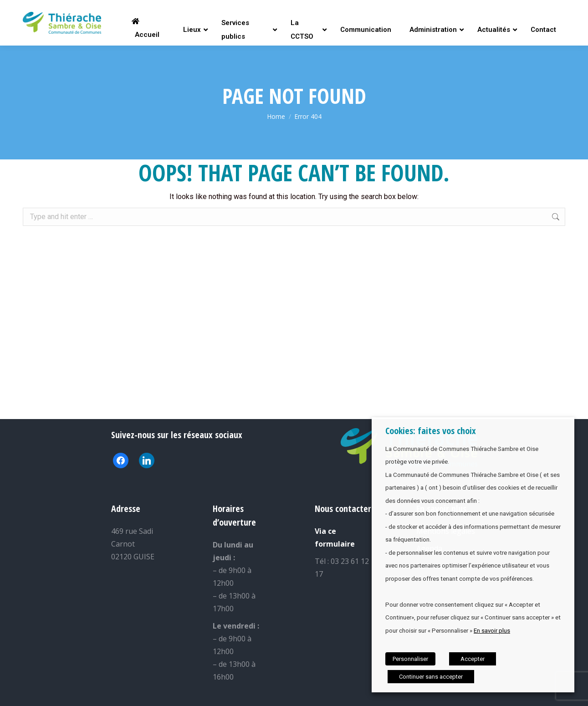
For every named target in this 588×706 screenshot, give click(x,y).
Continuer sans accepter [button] (431, 677)
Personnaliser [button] (410, 659)
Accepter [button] (473, 659)
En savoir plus (492, 631)
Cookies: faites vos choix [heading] (431, 431)
